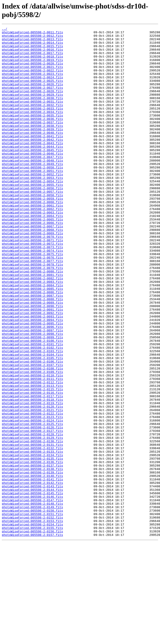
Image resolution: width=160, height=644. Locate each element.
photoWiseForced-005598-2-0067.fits (32, 266)
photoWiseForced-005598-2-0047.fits (32, 183)
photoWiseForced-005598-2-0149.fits (32, 603)
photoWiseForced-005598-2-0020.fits (32, 71)
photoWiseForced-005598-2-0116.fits (32, 466)
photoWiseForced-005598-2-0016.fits (32, 54)
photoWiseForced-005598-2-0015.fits (32, 50)
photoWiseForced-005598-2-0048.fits (32, 187)
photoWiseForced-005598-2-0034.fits (32, 129)
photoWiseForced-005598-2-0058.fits (32, 229)
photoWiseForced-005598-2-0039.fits (32, 150)
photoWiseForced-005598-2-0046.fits (32, 179)
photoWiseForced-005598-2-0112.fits (32, 454)
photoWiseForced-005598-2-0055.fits (32, 217)
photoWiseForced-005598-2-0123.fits (32, 495)
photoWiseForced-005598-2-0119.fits (32, 479)
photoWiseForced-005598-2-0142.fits (32, 574)
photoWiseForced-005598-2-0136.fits (32, 549)
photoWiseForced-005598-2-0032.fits (32, 121)
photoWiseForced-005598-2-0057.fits (32, 225)
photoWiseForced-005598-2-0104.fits (32, 420)
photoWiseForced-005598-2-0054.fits (32, 212)
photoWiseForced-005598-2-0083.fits (32, 333)
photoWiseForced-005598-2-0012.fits (32, 38)
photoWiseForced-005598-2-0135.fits (32, 545)
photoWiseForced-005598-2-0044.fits (32, 171)
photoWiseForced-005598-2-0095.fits (32, 383)
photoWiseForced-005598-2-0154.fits (32, 624)
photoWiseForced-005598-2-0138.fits (32, 558)
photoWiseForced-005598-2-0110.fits (32, 445)
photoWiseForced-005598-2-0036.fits (32, 137)
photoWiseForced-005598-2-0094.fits (32, 379)
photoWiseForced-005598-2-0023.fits (32, 83)
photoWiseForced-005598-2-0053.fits (32, 208)
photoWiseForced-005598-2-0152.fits (32, 616)
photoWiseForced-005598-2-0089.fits (32, 358)
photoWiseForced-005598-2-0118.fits (32, 474)
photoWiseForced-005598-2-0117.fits (32, 470)
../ (4, 29)
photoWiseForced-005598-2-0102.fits (32, 412)
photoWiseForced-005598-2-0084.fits (32, 337)
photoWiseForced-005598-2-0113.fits (32, 458)
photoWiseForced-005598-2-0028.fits (32, 104)
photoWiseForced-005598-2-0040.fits (32, 154)
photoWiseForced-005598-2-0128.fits (32, 516)
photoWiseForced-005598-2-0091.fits (32, 366)
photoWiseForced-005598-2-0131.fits (32, 528)
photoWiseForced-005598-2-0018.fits (32, 63)
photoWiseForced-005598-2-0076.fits (32, 304)
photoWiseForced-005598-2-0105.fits (32, 424)
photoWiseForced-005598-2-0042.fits (32, 162)
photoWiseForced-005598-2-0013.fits (32, 42)
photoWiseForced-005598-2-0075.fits (32, 300)
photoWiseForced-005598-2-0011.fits (32, 34)
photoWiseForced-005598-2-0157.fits (32, 637)
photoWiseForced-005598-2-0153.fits (32, 620)
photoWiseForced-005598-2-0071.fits (32, 283)
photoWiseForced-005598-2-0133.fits (32, 537)
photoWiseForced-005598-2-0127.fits (32, 512)
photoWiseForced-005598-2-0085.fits (32, 341)
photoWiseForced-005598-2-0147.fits (32, 595)
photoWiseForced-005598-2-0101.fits (32, 408)
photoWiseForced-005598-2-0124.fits (32, 499)
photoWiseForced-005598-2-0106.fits (32, 429)
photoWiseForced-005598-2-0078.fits (32, 312)
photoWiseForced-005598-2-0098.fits (32, 395)
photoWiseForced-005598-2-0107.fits (32, 433)
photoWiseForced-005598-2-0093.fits (32, 375)
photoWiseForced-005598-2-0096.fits (32, 387)
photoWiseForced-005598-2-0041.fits (32, 158)
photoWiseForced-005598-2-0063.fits (32, 250)
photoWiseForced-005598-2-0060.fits (32, 237)
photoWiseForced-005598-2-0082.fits (32, 329)
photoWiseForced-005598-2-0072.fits (32, 287)
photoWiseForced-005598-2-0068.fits (32, 271)
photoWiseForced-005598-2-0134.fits (32, 541)
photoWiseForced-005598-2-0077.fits (32, 308)
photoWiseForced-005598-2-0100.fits (32, 404)
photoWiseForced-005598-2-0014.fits (32, 46)
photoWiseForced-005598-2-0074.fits (32, 296)
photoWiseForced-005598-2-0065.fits (32, 258)
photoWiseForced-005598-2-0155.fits (32, 628)
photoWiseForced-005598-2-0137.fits (32, 553)
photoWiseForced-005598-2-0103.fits (32, 416)
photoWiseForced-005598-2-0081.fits (32, 325)
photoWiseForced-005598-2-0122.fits (32, 491)
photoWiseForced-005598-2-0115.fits (32, 462)
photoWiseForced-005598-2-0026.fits (32, 96)
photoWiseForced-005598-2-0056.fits (32, 221)
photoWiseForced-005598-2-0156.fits (32, 632)
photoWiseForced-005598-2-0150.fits (32, 607)
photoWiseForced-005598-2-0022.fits (32, 79)
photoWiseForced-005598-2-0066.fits (32, 262)
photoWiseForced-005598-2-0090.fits (32, 362)
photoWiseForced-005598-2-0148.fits (32, 599)
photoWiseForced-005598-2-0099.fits (32, 400)
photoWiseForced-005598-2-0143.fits (32, 578)
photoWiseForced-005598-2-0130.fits (32, 524)
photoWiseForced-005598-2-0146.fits (32, 591)
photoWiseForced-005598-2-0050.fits (32, 196)
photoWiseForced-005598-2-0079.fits (32, 316)
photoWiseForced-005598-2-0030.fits (32, 113)
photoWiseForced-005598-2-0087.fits (32, 350)
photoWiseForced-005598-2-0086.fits (32, 345)
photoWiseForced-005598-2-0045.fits (32, 175)
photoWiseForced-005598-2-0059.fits (32, 233)
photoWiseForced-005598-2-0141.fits (32, 570)
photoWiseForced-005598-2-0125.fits (32, 504)
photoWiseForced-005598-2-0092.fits (32, 370)
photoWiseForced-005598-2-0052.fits (32, 204)
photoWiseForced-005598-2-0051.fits (32, 200)
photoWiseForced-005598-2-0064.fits (32, 254)
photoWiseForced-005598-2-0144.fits (32, 583)
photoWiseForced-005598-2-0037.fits (32, 142)
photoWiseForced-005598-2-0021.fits (32, 75)
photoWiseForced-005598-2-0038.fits (32, 146)
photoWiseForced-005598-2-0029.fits (32, 108)
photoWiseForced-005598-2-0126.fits (32, 508)
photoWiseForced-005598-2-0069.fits (32, 275)
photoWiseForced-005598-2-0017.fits (32, 58)
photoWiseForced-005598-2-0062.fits (32, 246)
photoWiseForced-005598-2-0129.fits (32, 520)
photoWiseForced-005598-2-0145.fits (32, 587)
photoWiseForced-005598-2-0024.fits (32, 88)
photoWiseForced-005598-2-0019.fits (32, 67)
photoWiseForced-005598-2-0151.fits (32, 612)
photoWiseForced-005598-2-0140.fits (32, 566)
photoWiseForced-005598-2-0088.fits (32, 354)
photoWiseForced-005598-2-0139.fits (32, 562)
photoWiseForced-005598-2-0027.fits (32, 100)
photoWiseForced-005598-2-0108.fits (32, 437)
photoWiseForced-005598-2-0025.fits (32, 92)
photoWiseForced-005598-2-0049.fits (32, 192)
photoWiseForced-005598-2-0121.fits (32, 487)
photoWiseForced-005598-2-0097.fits (32, 391)
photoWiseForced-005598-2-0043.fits (32, 167)
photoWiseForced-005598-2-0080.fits (32, 320)
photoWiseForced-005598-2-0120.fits (32, 483)
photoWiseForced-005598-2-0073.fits (32, 291)
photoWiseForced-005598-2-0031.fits (32, 117)
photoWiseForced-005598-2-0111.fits (32, 449)
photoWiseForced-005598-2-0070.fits (32, 279)
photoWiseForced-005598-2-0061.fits (32, 241)
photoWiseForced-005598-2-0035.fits (32, 133)
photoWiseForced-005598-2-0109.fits (32, 441)
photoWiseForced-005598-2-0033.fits (32, 125)
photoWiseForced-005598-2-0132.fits (32, 533)
